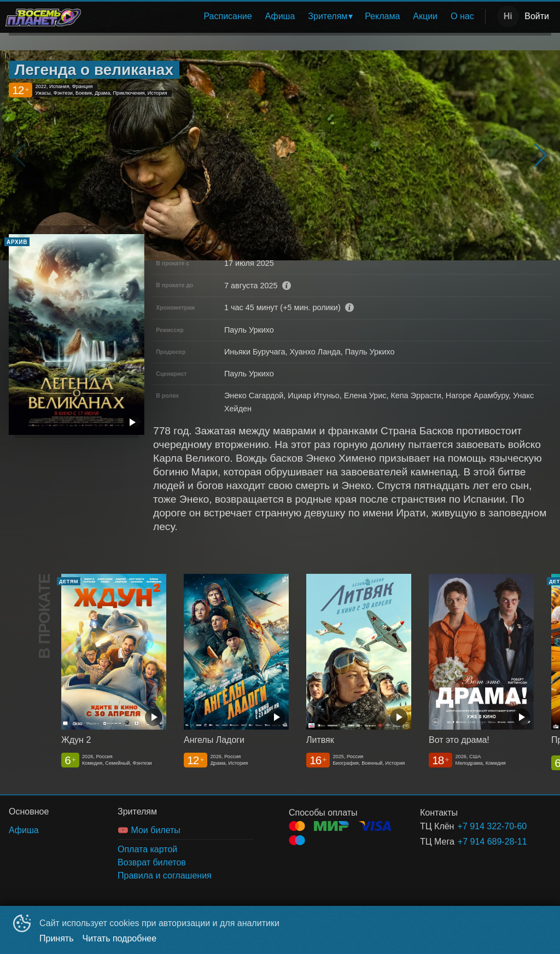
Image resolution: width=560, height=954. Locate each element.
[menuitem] (227, 16)
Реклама (382, 16)
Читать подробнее (120, 938)
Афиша (280, 16)
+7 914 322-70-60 (491, 826)
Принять (57, 938)
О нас (462, 16)
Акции (425, 16)
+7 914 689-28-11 (491, 842)
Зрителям (328, 16)
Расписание (227, 16)
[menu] (285, 16)
